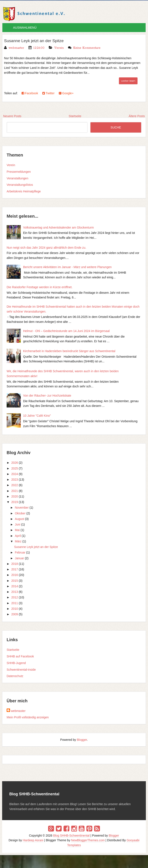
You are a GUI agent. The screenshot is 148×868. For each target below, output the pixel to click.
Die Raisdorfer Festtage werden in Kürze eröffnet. (40, 287)
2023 (15, 480)
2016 (15, 575)
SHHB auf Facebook (20, 656)
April (18, 536)
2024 (15, 474)
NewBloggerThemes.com (88, 840)
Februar (20, 552)
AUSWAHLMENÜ (25, 28)
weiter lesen (128, 80)
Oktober (20, 513)
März (18, 541)
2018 (15, 564)
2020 (15, 496)
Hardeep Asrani (33, 840)
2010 (15, 609)
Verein (59, 48)
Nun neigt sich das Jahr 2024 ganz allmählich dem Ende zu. (46, 248)
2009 (15, 614)
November (22, 508)
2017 (15, 569)
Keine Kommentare (87, 48)
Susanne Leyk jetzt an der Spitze (35, 41)
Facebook (30, 93)
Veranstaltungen (17, 178)
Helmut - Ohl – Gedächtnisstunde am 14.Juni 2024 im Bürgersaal (66, 331)
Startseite (13, 650)
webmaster (18, 711)
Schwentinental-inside (21, 670)
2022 (15, 485)
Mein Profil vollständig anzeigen (28, 717)
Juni (18, 524)
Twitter (48, 93)
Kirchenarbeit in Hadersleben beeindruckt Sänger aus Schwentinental (69, 351)
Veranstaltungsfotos (20, 185)
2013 (15, 592)
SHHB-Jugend (16, 663)
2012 (15, 597)
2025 (15, 468)
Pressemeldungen (19, 172)
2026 (15, 463)
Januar (19, 558)
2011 (15, 603)
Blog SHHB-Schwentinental (71, 835)
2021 (15, 491)
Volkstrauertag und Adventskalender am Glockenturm (58, 227)
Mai (17, 530)
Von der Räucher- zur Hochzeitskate (47, 396)
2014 (15, 586)
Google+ (66, 93)
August (19, 519)
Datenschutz (15, 676)
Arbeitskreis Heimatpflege (24, 191)
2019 (15, 502)
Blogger (82, 740)
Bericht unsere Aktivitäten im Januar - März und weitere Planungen (67, 267)
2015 (15, 581)
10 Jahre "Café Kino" (37, 416)
